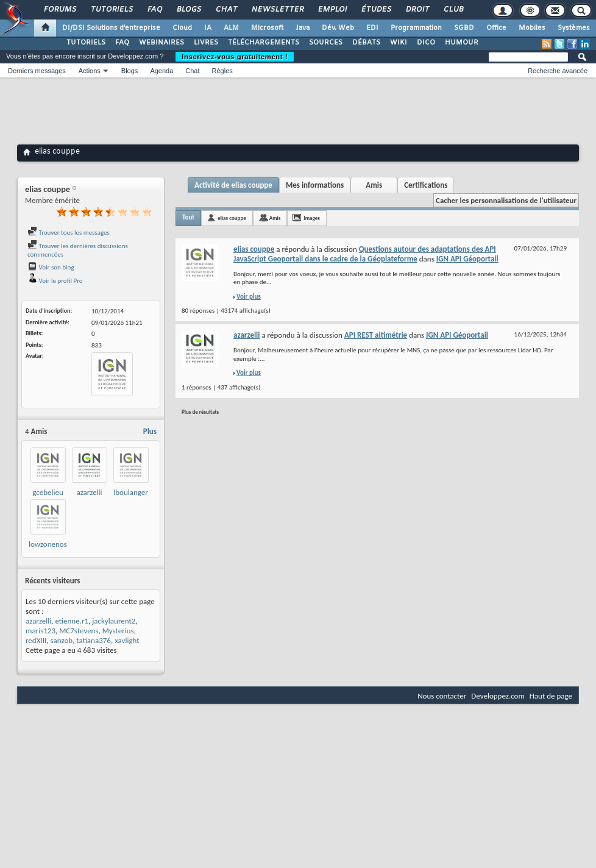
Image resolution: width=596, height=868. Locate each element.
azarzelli (89, 492)
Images (311, 218)
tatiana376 (94, 640)
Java (303, 28)
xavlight (127, 640)
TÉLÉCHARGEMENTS (264, 43)
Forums (59, 10)
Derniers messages (37, 71)
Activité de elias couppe (233, 185)
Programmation (416, 28)
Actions (90, 71)
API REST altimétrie (376, 335)
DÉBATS (366, 43)
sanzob (61, 640)
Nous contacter (442, 696)
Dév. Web (338, 28)
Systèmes (574, 28)
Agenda (161, 71)
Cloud (182, 28)
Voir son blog (51, 267)
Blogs (188, 10)
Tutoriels (111, 10)
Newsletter (277, 10)
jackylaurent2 (114, 621)
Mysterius (118, 631)
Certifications (426, 185)
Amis (374, 185)
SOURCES (326, 43)
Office (496, 28)
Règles (222, 71)
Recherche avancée (558, 71)
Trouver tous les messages (69, 233)
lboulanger (131, 492)
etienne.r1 (72, 621)
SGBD (464, 28)
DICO (426, 43)
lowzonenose (50, 544)
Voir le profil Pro (55, 281)
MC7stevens (79, 631)
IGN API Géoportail (467, 259)
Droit (417, 10)
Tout (188, 217)
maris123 (41, 631)
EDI (372, 28)
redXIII (36, 640)
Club (453, 10)
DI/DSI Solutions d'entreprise (111, 28)
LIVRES (206, 43)
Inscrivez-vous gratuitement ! (235, 57)
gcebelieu (48, 492)
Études (376, 10)
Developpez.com (498, 696)
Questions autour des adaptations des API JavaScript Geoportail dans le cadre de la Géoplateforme (365, 254)
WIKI (399, 43)
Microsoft (267, 28)
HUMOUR (462, 43)
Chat (226, 10)
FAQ (154, 10)
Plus (150, 431)
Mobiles (532, 28)
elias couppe (232, 218)
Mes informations (315, 185)
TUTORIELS (86, 43)
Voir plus (249, 297)
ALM (231, 28)
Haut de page (551, 696)
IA (208, 28)
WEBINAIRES (161, 43)
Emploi (332, 10)
